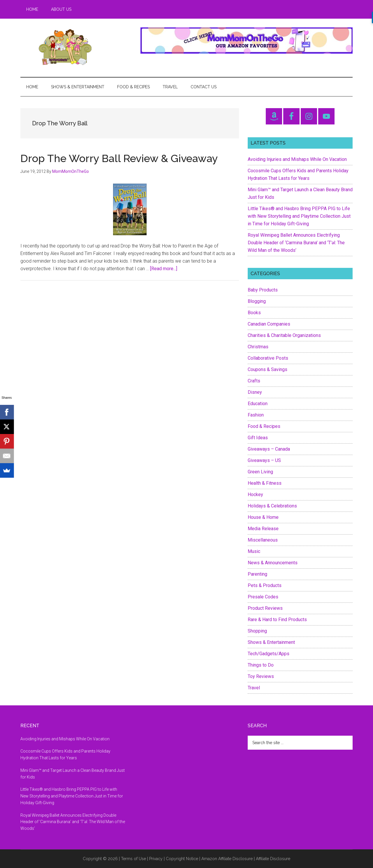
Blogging (257, 301)
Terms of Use (133, 859)
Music (254, 551)
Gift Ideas (258, 438)
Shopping (257, 631)
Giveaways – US (264, 460)
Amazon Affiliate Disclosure (227, 859)
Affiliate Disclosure (273, 859)
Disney (255, 392)
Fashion (256, 415)
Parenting (257, 574)
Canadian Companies (269, 324)
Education (258, 404)
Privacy (156, 859)
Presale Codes (263, 597)
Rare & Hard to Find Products (277, 620)
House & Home (263, 517)
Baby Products (263, 290)
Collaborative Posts (268, 358)
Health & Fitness (265, 483)
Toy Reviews (261, 676)
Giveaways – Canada (269, 449)
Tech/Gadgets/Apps (269, 654)
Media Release (263, 529)
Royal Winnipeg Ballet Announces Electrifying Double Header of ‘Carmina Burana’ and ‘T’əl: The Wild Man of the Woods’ (296, 243)
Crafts (254, 381)
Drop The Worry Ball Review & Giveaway (119, 158)
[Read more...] (164, 269)
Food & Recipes (264, 426)
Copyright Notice (182, 859)
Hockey (255, 494)
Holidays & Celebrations (272, 506)
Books (254, 313)
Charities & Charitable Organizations (284, 335)
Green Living (260, 472)
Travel (254, 688)
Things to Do (261, 665)
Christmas (258, 347)
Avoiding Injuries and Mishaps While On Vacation (297, 159)
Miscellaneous (263, 540)
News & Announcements (273, 563)
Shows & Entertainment (271, 642)
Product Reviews (265, 608)
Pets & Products (265, 585)
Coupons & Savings (268, 369)
